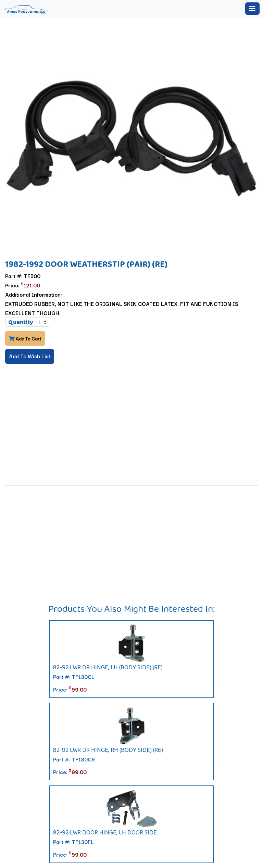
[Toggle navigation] (252, 9)
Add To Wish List (30, 356)
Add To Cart (25, 338)
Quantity (21, 322)
